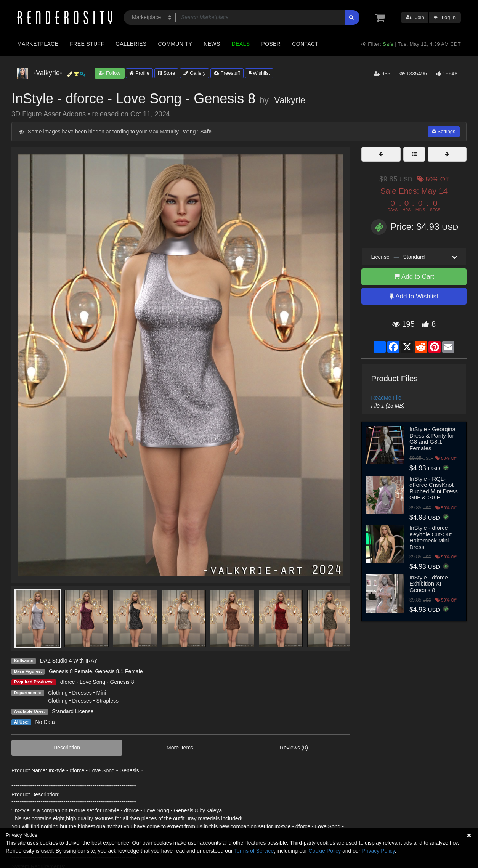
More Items (180, 748)
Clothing (58, 693)
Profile (139, 73)
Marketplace (38, 44)
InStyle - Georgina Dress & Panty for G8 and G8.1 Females (432, 439)
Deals (241, 44)
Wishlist (259, 73)
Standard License (73, 711)
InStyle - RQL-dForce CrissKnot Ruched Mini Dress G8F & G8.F (434, 488)
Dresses (82, 693)
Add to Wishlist (414, 296)
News (212, 44)
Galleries (131, 44)
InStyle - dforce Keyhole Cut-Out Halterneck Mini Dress (431, 537)
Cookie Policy (325, 851)
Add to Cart (414, 277)
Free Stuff (87, 44)
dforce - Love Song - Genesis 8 (97, 682)
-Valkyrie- (290, 100)
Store (167, 73)
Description (67, 748)
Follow (109, 73)
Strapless (107, 701)
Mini (101, 693)
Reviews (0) (294, 748)
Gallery (194, 73)
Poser (271, 44)
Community (175, 44)
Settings (444, 131)
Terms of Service (254, 851)
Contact (305, 44)
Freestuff (227, 73)
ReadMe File (386, 398)
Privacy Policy (378, 851)
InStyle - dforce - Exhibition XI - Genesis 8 (430, 584)
